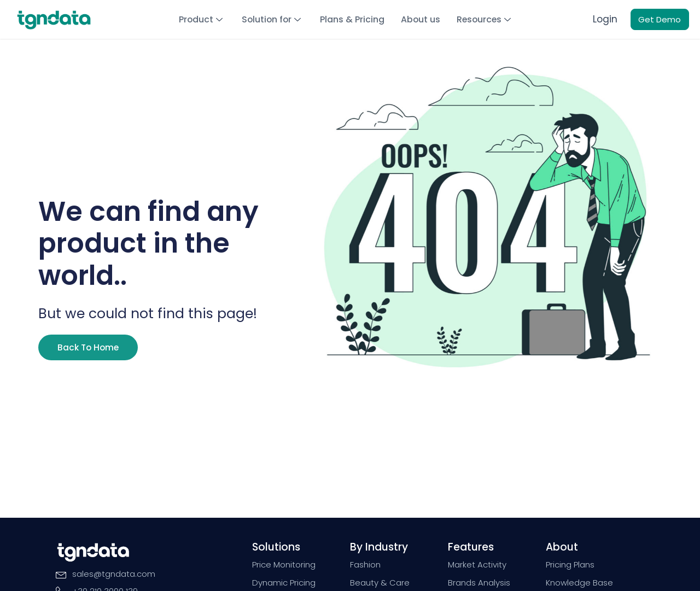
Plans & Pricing (353, 19)
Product (204, 19)
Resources (483, 19)
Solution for (274, 19)
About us (420, 19)
